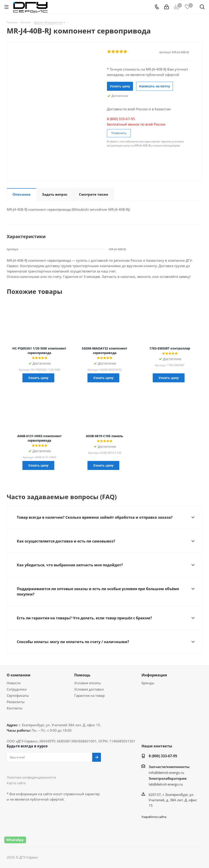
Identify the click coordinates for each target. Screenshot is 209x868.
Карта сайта (16, 783)
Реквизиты (16, 702)
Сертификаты (18, 695)
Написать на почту (155, 86)
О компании (19, 675)
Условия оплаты (88, 683)
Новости (14, 683)
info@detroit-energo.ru (166, 773)
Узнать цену (120, 86)
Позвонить (119, 133)
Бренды (148, 683)
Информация (154, 675)
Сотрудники (17, 689)
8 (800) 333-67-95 (163, 756)
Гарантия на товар (89, 695)
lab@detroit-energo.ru (166, 784)
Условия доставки (89, 689)
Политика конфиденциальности (31, 777)
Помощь (82, 675)
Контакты (15, 708)
